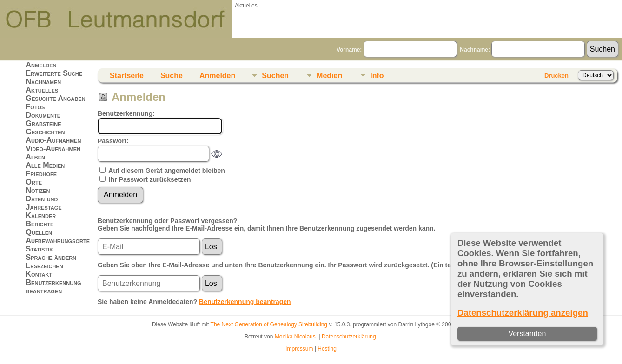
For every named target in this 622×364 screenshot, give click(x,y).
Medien (329, 76)
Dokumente (43, 115)
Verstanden (527, 334)
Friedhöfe (42, 174)
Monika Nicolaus (295, 337)
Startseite (127, 76)
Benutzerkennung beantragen (54, 287)
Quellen (39, 232)
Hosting (327, 349)
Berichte (40, 224)
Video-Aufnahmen (53, 149)
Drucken (556, 76)
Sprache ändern (51, 257)
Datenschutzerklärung (349, 337)
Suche (172, 76)
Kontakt (39, 274)
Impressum (299, 349)
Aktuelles (42, 90)
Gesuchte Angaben (56, 98)
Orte (34, 182)
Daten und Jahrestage (44, 203)
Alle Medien (46, 165)
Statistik (40, 249)
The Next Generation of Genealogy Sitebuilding (269, 324)
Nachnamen (44, 82)
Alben (36, 157)
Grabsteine (44, 123)
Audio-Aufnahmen (54, 140)
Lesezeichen (45, 266)
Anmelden (41, 65)
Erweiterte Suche (54, 73)
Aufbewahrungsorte (58, 241)
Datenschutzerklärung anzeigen (523, 313)
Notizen (38, 190)
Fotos (36, 107)
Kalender (41, 215)
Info (377, 76)
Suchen (275, 76)
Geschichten (46, 132)
